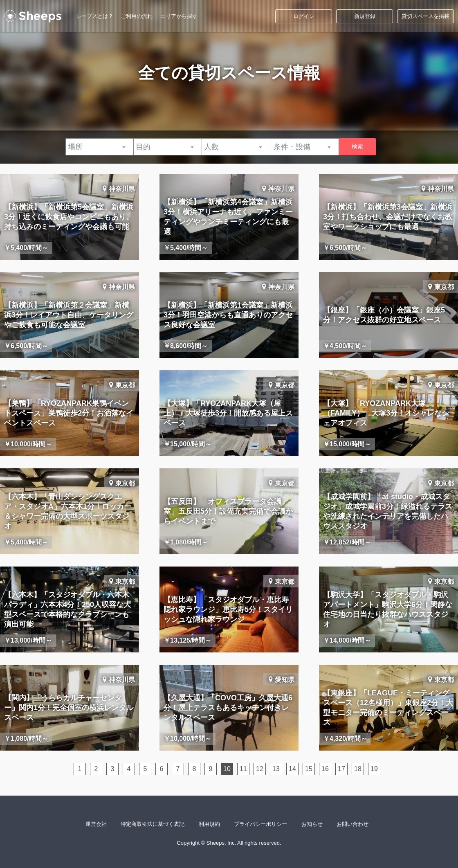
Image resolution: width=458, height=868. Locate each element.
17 (341, 769)
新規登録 (365, 16)
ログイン (304, 16)
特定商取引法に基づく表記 (153, 824)
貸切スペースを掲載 (425, 16)
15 (309, 769)
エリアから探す (179, 16)
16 (325, 769)
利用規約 (209, 824)
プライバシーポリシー (260, 824)
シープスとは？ (95, 16)
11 (243, 769)
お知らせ (312, 824)
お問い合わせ (352, 824)
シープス (33, 16)
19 (374, 769)
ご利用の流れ (137, 16)
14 (292, 769)
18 (358, 769)
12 (260, 769)
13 (276, 769)
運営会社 (96, 824)
